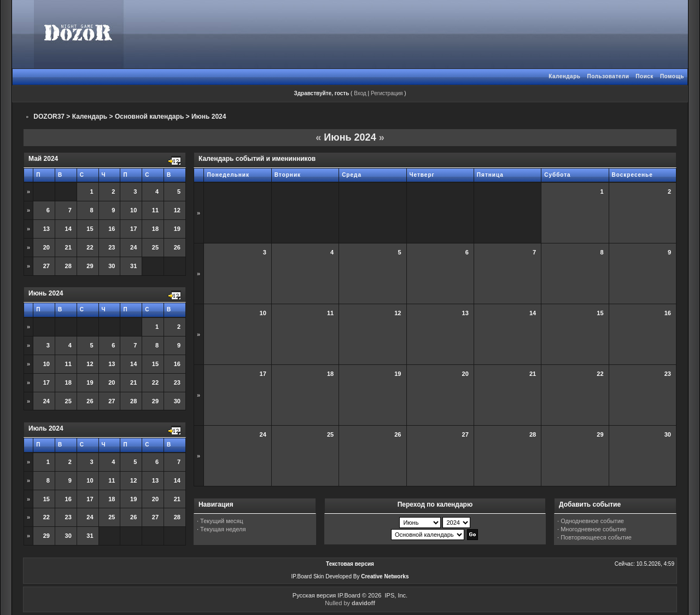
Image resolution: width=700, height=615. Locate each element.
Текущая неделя (223, 529)
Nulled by (350, 603)
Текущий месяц (222, 521)
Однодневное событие (592, 521)
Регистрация (387, 93)
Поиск (644, 76)
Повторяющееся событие (596, 537)
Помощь (672, 76)
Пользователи (608, 76)
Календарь (564, 76)
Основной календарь (149, 117)
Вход (360, 93)
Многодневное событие (593, 529)
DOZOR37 (49, 117)
